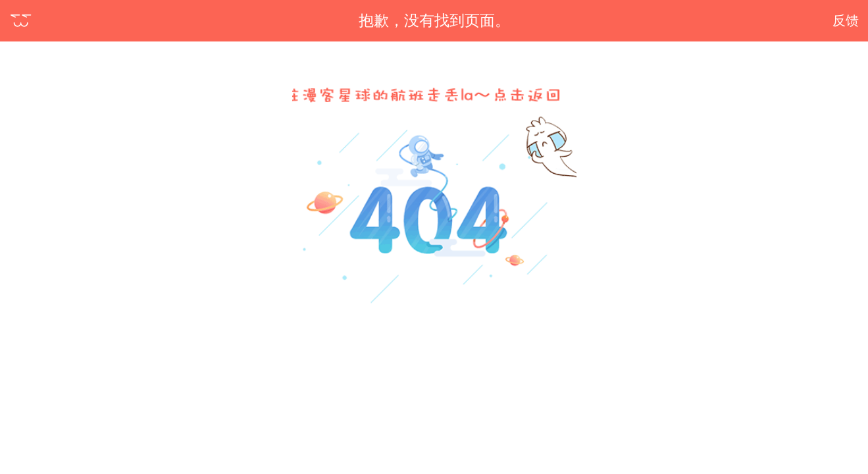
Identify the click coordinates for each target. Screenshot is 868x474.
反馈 (846, 20)
